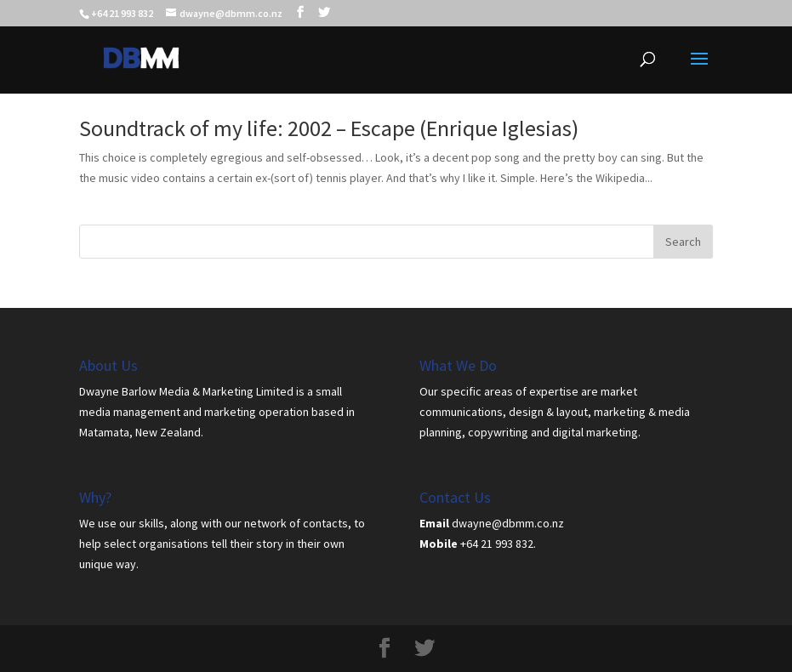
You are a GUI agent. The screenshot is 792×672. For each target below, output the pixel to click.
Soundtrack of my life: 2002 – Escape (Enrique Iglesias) (329, 128)
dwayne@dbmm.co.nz (508, 523)
